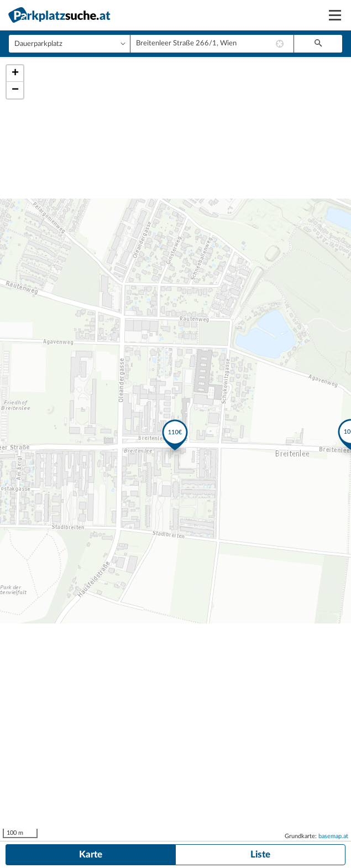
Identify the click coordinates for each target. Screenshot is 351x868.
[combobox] (212, 44)
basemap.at (333, 836)
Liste (260, 854)
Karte (91, 854)
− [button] (15, 90)
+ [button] (15, 74)
